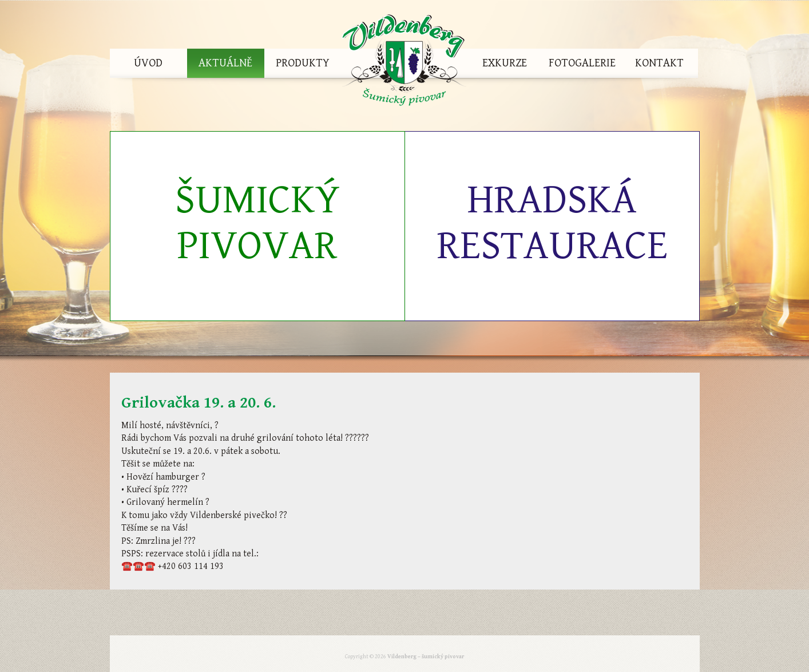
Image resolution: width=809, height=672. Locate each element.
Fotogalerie (582, 63)
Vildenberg (404, 63)
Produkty (303, 63)
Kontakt (659, 63)
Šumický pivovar (257, 223)
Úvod (148, 63)
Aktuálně (225, 63)
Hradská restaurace (552, 223)
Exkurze (505, 63)
